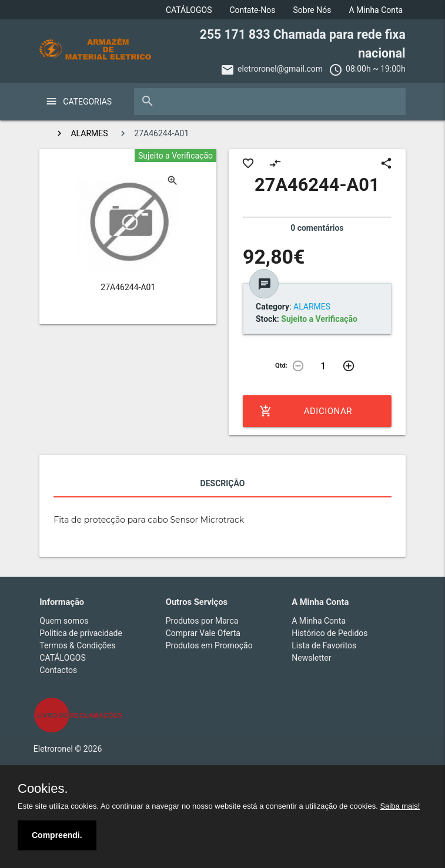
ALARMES (89, 133)
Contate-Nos (252, 10)
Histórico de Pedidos (329, 633)
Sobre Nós (312, 10)
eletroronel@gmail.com (280, 69)
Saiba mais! (400, 806)
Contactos (58, 670)
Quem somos (64, 621)
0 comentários (317, 228)
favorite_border (248, 163)
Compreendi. (57, 835)
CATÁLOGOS (189, 10)
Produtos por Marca (202, 621)
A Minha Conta (376, 10)
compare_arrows (275, 163)
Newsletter (311, 658)
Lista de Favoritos (324, 645)
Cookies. (43, 789)
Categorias (87, 102)
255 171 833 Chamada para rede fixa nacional (303, 44)
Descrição (223, 483)
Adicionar (306, 411)
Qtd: (281, 366)
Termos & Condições (77, 645)
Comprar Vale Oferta (203, 633)
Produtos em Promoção (209, 645)
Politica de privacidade (81, 633)
